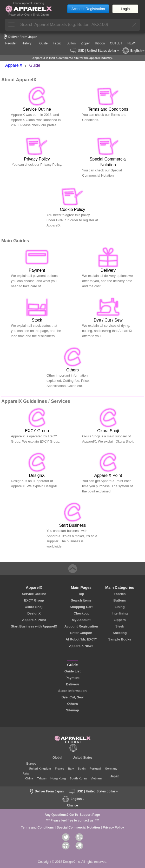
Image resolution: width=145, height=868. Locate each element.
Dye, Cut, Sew (73, 697)
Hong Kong (58, 778)
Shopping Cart (81, 607)
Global (57, 758)
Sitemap (72, 710)
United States (83, 758)
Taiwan (42, 778)
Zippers (120, 620)
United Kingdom (40, 769)
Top (81, 594)
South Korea (78, 778)
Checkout (81, 613)
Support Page (90, 815)
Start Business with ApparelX (34, 626)
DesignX (34, 613)
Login (125, 9)
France (60, 769)
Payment (72, 678)
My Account (81, 620)
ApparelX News (81, 646)
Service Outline (34, 594)
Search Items (81, 600)
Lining (120, 607)
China (29, 778)
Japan (115, 776)
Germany (111, 769)
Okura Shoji (34, 607)
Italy (71, 769)
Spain (82, 769)
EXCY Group (34, 600)
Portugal (95, 769)
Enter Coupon (81, 633)
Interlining (120, 613)
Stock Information (73, 691)
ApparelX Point (34, 620)
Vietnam (96, 778)
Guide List (73, 671)
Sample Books (120, 639)
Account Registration (88, 9)
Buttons (120, 600)
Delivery (72, 684)
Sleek (120, 626)
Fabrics (120, 594)
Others (72, 704)
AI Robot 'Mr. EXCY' (81, 639)
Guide (35, 65)
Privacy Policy (113, 827)
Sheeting (120, 633)
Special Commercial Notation (78, 827)
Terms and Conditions (37, 827)
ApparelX (14, 65)
